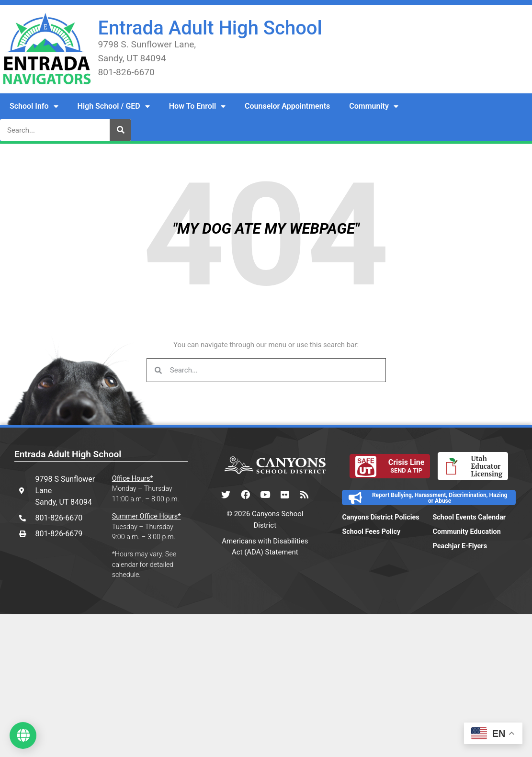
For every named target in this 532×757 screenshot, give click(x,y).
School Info (34, 106)
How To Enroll (197, 106)
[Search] (120, 130)
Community (374, 106)
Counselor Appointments (287, 106)
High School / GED (114, 106)
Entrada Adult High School (210, 28)
